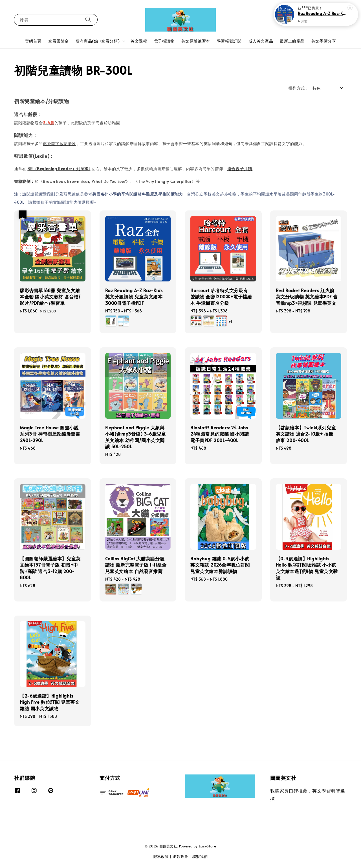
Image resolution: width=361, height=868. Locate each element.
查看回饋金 (59, 41)
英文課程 (139, 41)
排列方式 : (298, 88)
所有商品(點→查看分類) (98, 41)
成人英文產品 (261, 41)
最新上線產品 (292, 41)
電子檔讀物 (164, 41)
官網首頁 (33, 41)
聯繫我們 (200, 856)
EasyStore (208, 846)
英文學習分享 (324, 41)
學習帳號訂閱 (229, 41)
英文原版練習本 (196, 41)
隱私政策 (161, 856)
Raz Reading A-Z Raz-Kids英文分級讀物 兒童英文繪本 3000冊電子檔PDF (323, 13)
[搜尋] (88, 20)
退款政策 (181, 856)
